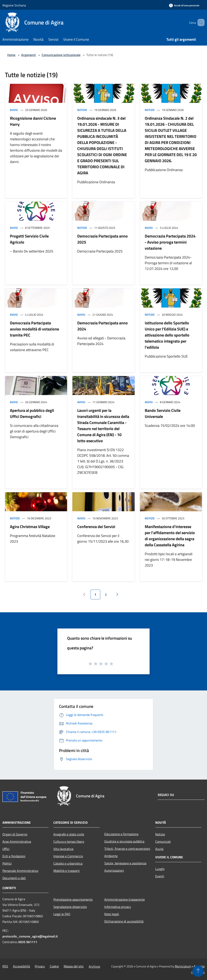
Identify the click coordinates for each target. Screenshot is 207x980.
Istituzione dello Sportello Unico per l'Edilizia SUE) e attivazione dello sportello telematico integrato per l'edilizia (167, 335)
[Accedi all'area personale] (184, 5)
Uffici (6, 849)
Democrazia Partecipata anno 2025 (102, 239)
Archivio (94, 966)
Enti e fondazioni (14, 856)
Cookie (54, 966)
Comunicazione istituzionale (61, 55)
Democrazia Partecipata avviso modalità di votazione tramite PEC (34, 329)
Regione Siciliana (14, 5)
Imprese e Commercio (68, 856)
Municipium (183, 966)
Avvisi (14, 110)
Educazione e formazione (121, 834)
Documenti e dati (14, 878)
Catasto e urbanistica (68, 863)
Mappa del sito (74, 966)
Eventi (160, 876)
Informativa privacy (118, 907)
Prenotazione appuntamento (73, 899)
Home (11, 55)
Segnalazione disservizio (70, 907)
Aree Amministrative (17, 842)
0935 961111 (28, 942)
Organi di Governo (15, 834)
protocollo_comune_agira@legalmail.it (30, 936)
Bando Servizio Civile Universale (163, 413)
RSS (5, 966)
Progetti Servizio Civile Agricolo (29, 239)
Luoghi (160, 869)
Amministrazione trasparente (125, 899)
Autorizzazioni (114, 870)
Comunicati (163, 842)
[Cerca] (200, 22)
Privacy (40, 966)
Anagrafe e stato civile (69, 834)
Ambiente (111, 856)
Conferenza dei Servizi (96, 527)
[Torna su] (198, 971)
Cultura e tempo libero (69, 842)
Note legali (112, 914)
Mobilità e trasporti (67, 871)
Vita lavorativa (63, 849)
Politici (7, 863)
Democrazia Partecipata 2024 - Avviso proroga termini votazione (170, 242)
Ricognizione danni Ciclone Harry (33, 121)
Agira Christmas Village (30, 527)
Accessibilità (21, 966)
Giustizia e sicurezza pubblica (124, 841)
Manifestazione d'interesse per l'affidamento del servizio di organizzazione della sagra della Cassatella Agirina (170, 536)
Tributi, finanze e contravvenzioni (127, 849)
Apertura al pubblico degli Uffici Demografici (32, 413)
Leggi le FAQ (62, 914)
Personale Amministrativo (20, 871)
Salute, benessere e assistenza (125, 863)
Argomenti (29, 55)
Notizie (82, 110)
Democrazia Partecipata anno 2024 (102, 326)
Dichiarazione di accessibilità (124, 921)
